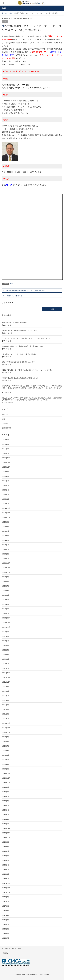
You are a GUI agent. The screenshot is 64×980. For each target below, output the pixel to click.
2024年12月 (6, 508)
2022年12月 (6, 618)
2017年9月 (6, 897)
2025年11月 (6, 462)
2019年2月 (6, 819)
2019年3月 (6, 815)
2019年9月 (6, 787)
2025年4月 (6, 490)
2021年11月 (6, 677)
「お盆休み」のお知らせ (14, 296)
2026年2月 (6, 449)
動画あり (5, 414)
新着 (5, 22)
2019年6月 (6, 801)
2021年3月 (6, 714)
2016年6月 (6, 920)
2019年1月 (6, 824)
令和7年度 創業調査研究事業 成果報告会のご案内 (18, 362)
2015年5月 (6, 934)
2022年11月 (6, 623)
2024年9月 (6, 522)
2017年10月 (6, 892)
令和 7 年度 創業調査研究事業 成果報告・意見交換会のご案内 (23, 346)
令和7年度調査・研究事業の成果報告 (14, 322)
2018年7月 (6, 851)
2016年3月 (6, 929)
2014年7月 (6, 938)
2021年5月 (6, 705)
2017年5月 (6, 911)
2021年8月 (6, 691)
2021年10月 (6, 682)
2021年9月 (6, 687)
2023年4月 (6, 600)
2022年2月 (6, 664)
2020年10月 (6, 732)
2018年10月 (6, 837)
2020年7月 (6, 746)
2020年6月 (6, 751)
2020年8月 (6, 741)
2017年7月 (6, 901)
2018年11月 (6, 833)
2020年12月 (6, 723)
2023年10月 (6, 572)
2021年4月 (6, 709)
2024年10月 (6, 517)
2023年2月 (6, 609)
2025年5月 (6, 485)
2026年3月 (6, 444)
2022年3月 (6, 659)
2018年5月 (6, 860)
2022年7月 (6, 641)
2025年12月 (6, 458)
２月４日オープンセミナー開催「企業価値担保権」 (19, 354)
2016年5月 (6, 924)
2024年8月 (6, 527)
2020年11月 (6, 728)
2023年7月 (6, 586)
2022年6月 (6, 645)
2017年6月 (6, 906)
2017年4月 (6, 915)
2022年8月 (6, 636)
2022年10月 (6, 627)
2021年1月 (6, 719)
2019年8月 (6, 792)
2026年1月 (6, 453)
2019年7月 (6, 796)
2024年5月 (6, 540)
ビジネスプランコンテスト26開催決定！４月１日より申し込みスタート (26, 338)
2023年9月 (6, 577)
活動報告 (5, 423)
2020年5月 (6, 755)
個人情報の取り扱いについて (11, 948)
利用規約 (5, 953)
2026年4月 (6, 440)
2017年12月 (6, 883)
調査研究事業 (7, 428)
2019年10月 (6, 783)
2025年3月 (6, 495)
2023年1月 (6, 613)
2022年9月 (6, 632)
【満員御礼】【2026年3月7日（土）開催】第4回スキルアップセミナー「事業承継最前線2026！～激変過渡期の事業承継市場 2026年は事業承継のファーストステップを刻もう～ (32, 388)
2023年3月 (6, 604)
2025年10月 (6, 467)
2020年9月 (6, 737)
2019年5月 (6, 805)
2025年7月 (6, 481)
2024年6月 (6, 536)
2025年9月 (6, 472)
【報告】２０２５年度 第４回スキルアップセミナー (19, 330)
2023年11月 (6, 568)
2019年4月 (6, 810)
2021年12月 (6, 673)
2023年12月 (6, 563)
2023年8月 (6, 581)
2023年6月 (6, 591)
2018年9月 (6, 842)
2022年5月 (6, 650)
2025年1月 (6, 504)
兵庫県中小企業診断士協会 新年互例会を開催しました (20, 378)
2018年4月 (6, 865)
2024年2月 (6, 554)
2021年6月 (6, 700)
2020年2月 (6, 764)
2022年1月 (6, 668)
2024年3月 (6, 549)
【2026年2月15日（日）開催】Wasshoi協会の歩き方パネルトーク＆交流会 (27, 370)
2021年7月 (6, 696)
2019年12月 (6, 773)
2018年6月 (6, 856)
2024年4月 (6, 545)
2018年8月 (6, 847)
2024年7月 (6, 531)
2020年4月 (6, 760)
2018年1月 (6, 879)
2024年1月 (6, 558)
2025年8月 (6, 476)
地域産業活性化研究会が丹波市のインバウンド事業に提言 (25, 291)
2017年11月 (6, 888)
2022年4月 (6, 655)
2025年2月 (6, 499)
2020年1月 (6, 769)
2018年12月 (6, 828)
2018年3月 (6, 870)
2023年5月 (6, 595)
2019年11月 (6, 778)
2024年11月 (6, 513)
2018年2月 (6, 874)
